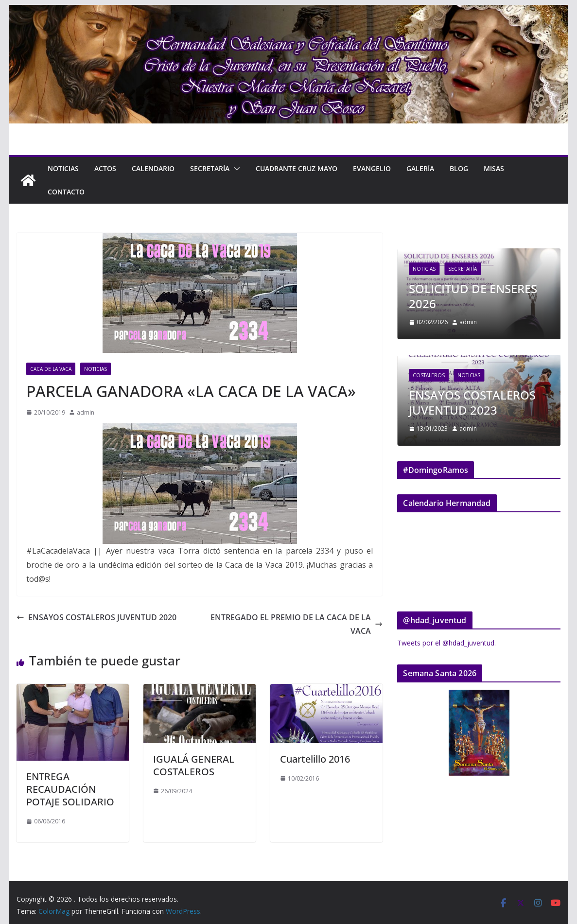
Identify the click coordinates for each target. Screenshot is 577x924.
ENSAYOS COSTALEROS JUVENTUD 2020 (96, 617)
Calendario (153, 168)
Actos (105, 168)
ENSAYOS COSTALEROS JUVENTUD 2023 (472, 402)
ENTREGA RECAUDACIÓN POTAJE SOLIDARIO (70, 789)
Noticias (63, 168)
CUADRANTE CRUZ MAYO (297, 168)
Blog (459, 168)
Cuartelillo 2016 (315, 759)
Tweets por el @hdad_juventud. (446, 643)
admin (86, 412)
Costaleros (429, 375)
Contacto (66, 192)
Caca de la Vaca (51, 369)
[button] (235, 169)
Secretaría (210, 168)
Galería (420, 168)
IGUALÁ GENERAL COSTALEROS (194, 765)
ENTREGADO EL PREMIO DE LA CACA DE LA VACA (297, 624)
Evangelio (372, 168)
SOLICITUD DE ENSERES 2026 (473, 296)
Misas (494, 168)
